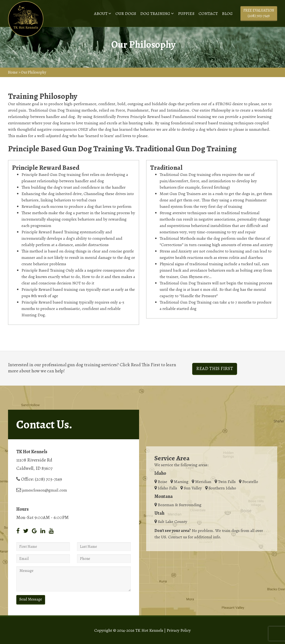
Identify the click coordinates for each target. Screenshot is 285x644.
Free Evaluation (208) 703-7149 (259, 13)
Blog (227, 13)
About (103, 13)
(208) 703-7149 (48, 479)
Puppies (186, 13)
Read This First (215, 368)
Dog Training (157, 13)
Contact (208, 13)
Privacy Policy (179, 630)
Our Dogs (126, 13)
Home (13, 72)
